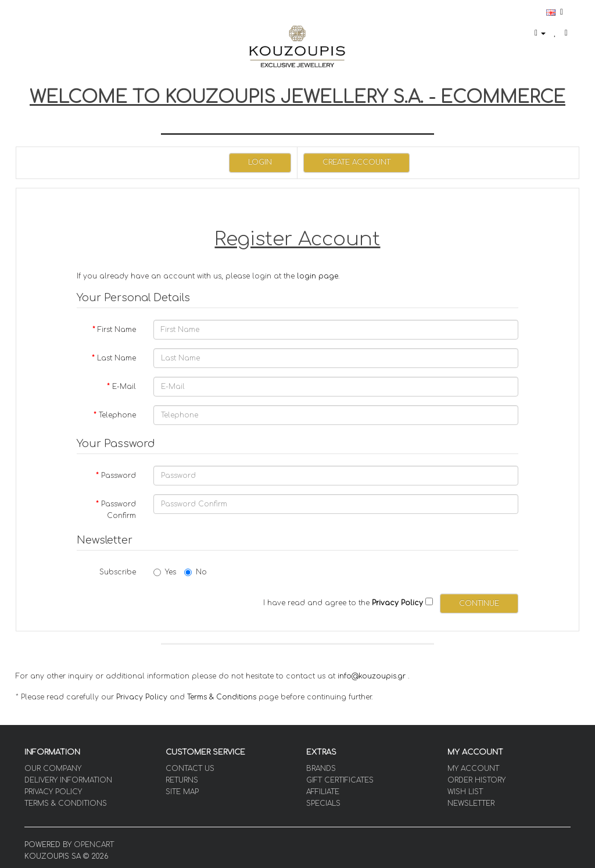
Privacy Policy (142, 697)
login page (318, 276)
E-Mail (124, 387)
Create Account (356, 162)
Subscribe (118, 572)
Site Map (182, 792)
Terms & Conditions (222, 697)
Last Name (117, 358)
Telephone (117, 415)
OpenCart (94, 845)
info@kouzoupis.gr (372, 676)
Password (119, 476)
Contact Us (190, 769)
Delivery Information (68, 780)
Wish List (465, 792)
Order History (476, 780)
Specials (323, 803)
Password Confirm (119, 510)
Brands (321, 769)
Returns (182, 780)
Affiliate (323, 792)
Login (260, 162)
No (196, 572)
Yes (165, 572)
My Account (473, 769)
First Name (117, 330)
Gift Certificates (340, 780)
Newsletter (471, 803)
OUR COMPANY (53, 769)
